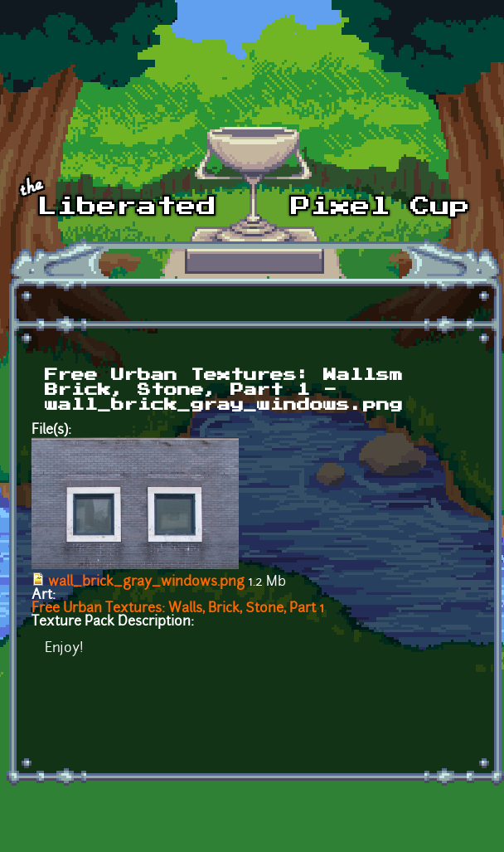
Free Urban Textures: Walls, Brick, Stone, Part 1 (178, 609)
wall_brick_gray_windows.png (146, 582)
